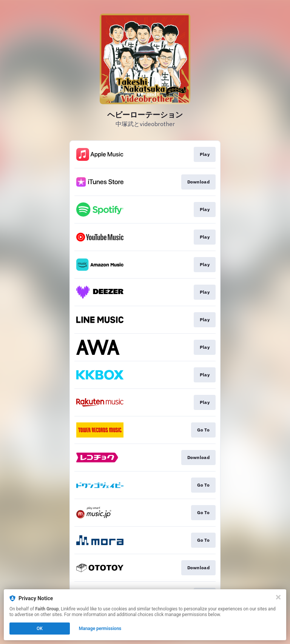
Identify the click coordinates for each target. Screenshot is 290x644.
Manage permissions (100, 629)
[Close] (278, 597)
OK (40, 629)
